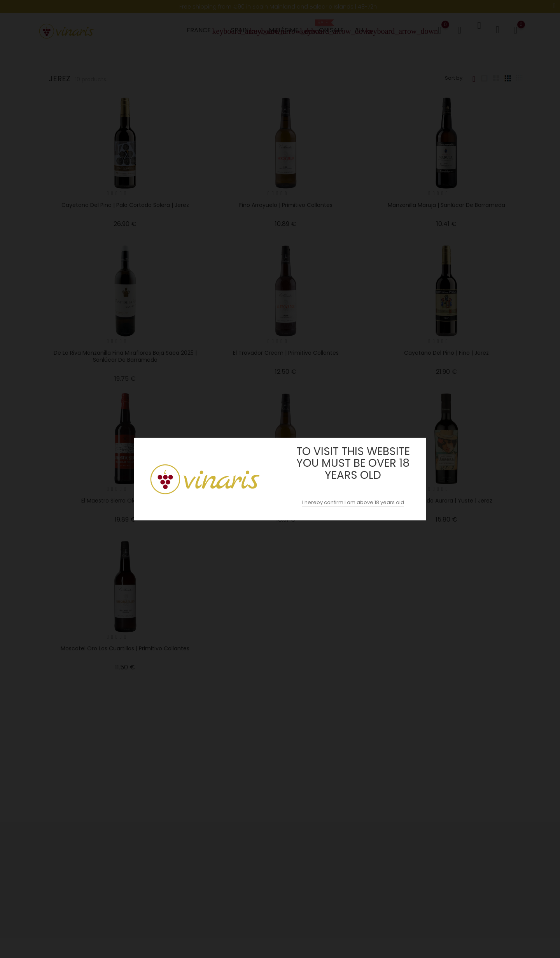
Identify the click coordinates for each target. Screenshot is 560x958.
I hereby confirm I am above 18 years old (353, 502)
